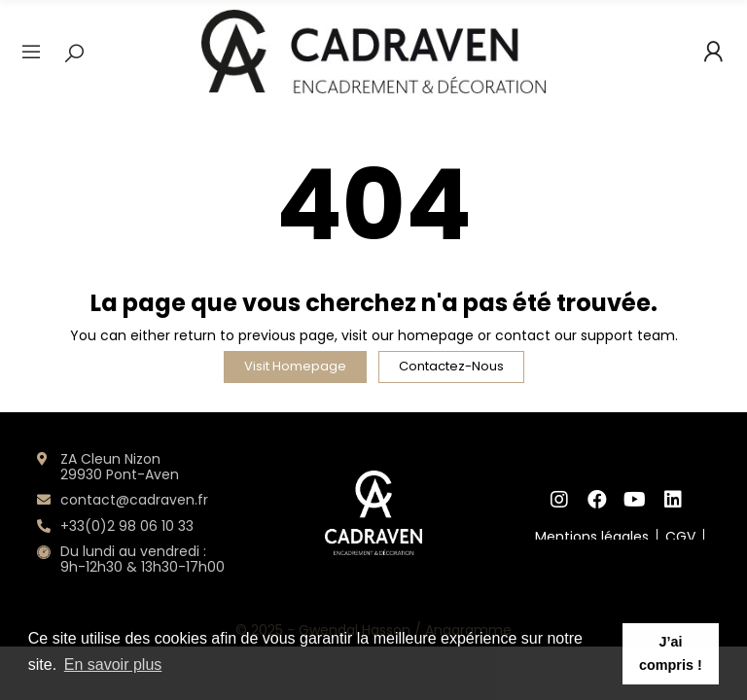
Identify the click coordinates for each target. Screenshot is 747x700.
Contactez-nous (451, 366)
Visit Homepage (295, 366)
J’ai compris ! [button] (671, 653)
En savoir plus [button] (113, 665)
